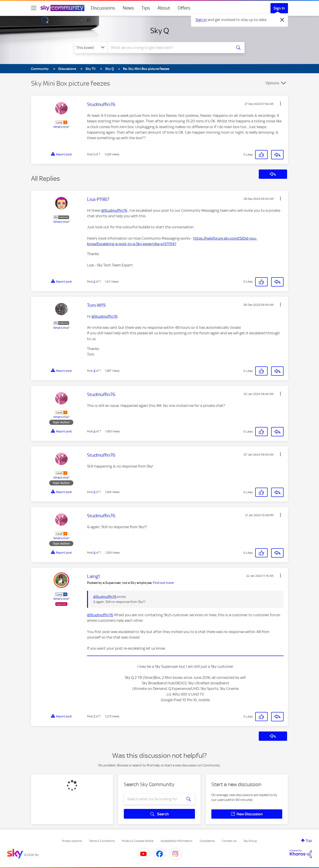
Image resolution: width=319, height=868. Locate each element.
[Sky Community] (62, 8)
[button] (280, 104)
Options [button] (272, 83)
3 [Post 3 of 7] (94, 371)
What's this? (61, 127)
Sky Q (160, 31)
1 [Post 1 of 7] (94, 154)
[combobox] (169, 48)
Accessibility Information (177, 841)
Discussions (103, 8)
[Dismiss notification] (282, 20)
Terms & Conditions (102, 841)
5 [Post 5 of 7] (94, 492)
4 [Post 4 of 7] (94, 431)
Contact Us (229, 841)
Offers (184, 8)
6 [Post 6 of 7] (94, 553)
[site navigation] (34, 8)
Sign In (279, 8)
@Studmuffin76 (114, 210)
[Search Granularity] (91, 48)
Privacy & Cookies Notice (138, 841)
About (164, 8)
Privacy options (72, 841)
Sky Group (250, 841)
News (128, 8)
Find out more (163, 583)
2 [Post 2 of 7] (94, 282)
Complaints (207, 841)
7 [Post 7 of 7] (94, 716)
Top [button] (309, 841)
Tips (146, 8)
